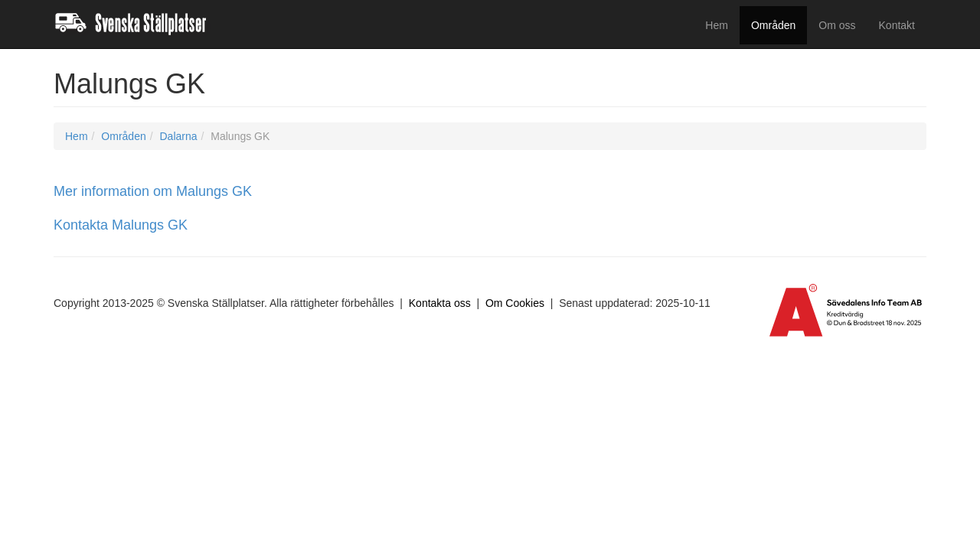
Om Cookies (515, 303)
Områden (773, 25)
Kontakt (897, 25)
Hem (717, 25)
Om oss (837, 25)
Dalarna (178, 136)
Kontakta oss (440, 303)
